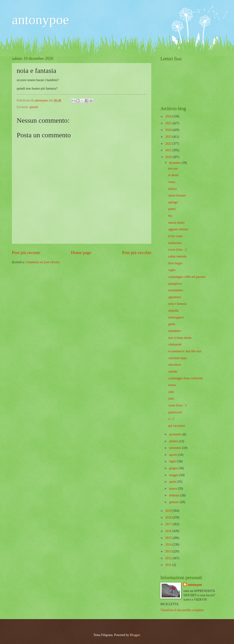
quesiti (34, 107)
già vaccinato (177, 426)
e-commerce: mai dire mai (185, 351)
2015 (169, 538)
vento (172, 182)
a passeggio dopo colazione (185, 378)
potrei (172, 209)
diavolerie (174, 365)
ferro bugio (175, 263)
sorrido (173, 372)
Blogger (135, 635)
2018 (169, 518)
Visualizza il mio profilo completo (182, 610)
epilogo (173, 202)
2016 (169, 531)
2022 (169, 144)
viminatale (175, 344)
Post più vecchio (137, 253)
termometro (175, 290)
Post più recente (26, 253)
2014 (169, 545)
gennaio (174, 502)
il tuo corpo (175, 236)
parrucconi (175, 412)
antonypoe (40, 20)
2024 (169, 130)
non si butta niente (180, 338)
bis (170, 216)
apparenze (175, 297)
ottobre (174, 441)
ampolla (173, 311)
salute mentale (177, 256)
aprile (173, 482)
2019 (169, 511)
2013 (169, 551)
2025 (169, 123)
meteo (172, 385)
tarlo (171, 399)
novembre (176, 434)
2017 (169, 524)
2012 (169, 558)
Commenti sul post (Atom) (43, 262)
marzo (173, 489)
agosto (174, 455)
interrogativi (176, 317)
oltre (171, 392)
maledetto (174, 331)
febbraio (175, 495)
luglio (173, 461)
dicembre (175, 163)
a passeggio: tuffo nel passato (187, 277)
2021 (169, 150)
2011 (169, 565)
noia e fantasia (177, 304)
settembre (176, 448)
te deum (173, 175)
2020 (169, 157)
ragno (172, 270)
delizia (172, 189)
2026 (169, 116)
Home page (81, 253)
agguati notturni (178, 229)
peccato (173, 168)
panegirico (175, 284)
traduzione (175, 243)
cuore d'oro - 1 (177, 405)
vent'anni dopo (177, 358)
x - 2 (171, 419)
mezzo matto (176, 223)
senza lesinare (177, 195)
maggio (174, 475)
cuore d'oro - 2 (177, 250)
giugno (174, 468)
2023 (169, 137)
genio (172, 324)
